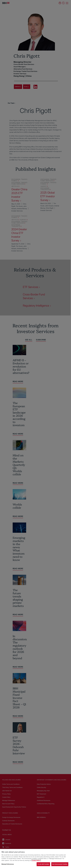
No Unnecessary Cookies (60, 864)
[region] (35, 858)
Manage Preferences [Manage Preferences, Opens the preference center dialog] (8, 864)
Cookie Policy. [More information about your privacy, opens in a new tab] (36, 860)
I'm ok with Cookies (43, 864)
